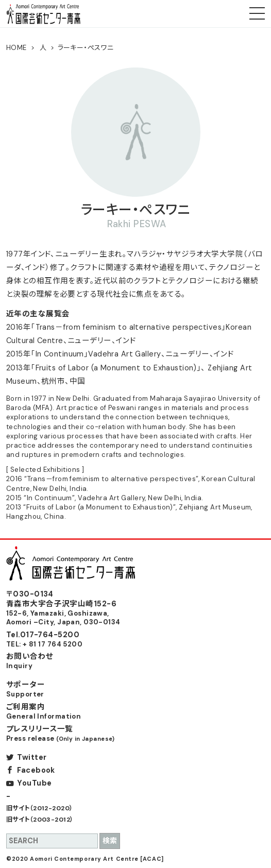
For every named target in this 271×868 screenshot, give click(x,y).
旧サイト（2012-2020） (40, 808)
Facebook (36, 770)
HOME (16, 48)
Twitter (32, 757)
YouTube (34, 783)
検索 (110, 841)
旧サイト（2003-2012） (40, 820)
